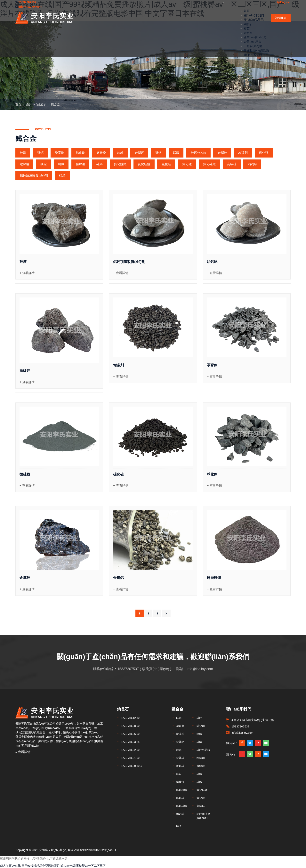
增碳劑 (243, 153)
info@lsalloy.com (200, 669)
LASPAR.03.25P (131, 742)
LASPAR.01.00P (131, 758)
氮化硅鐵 (209, 164)
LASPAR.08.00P (131, 726)
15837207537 (128, 669)
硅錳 (158, 153)
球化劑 (80, 153)
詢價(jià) (281, 18)
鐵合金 (248, 33)
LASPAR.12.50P (131, 718)
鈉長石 (248, 24)
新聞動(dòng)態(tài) (256, 50)
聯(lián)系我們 (253, 55)
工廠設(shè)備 (253, 46)
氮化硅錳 (144, 164)
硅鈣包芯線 (198, 153)
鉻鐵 (120, 153)
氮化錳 (187, 164)
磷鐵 (61, 164)
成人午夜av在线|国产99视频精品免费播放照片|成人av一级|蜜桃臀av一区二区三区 (53, 866)
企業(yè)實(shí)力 (255, 37)
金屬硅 (222, 153)
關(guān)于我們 (254, 15)
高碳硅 (232, 164)
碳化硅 (264, 153)
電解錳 (24, 164)
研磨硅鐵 (214, 578)
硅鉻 (100, 164)
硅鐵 (23, 153)
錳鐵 (176, 153)
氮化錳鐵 (120, 164)
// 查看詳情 (23, 752)
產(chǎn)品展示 (254, 20)
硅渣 (62, 175)
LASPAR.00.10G (132, 766)
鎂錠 (44, 164)
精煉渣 (80, 164)
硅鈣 (40, 153)
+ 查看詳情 (27, 273)
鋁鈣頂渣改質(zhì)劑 (34, 175)
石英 (247, 28)
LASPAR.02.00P (131, 750)
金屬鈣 (139, 153)
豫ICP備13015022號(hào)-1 (98, 850)
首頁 (247, 11)
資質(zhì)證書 (253, 42)
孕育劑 (60, 153)
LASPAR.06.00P (131, 734)
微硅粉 (101, 153)
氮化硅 (166, 164)
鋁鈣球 (252, 164)
